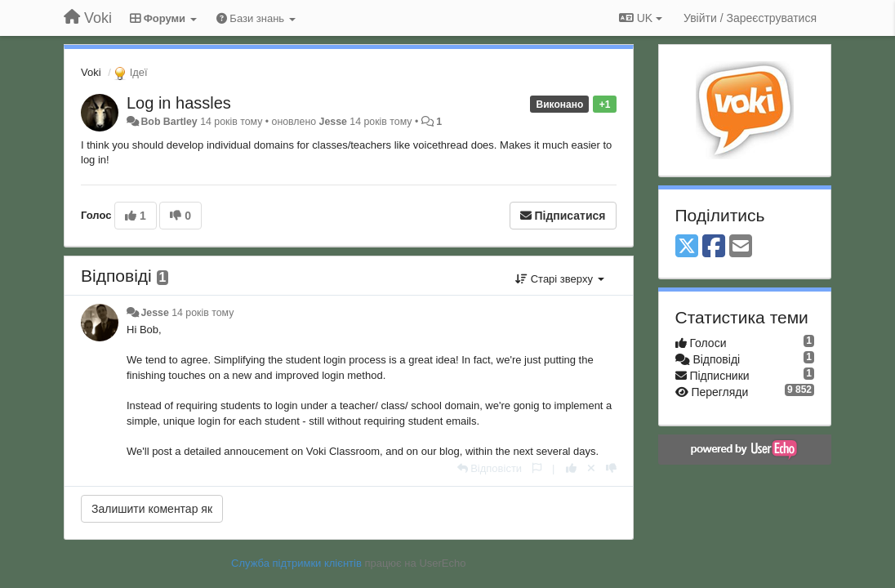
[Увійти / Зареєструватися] (750, 18)
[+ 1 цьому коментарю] (571, 468)
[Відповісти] (490, 468)
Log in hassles (179, 103)
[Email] (741, 247)
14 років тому (203, 313)
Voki (91, 72)
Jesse (333, 122)
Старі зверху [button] (559, 279)
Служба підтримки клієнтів (296, 563)
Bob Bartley (169, 122)
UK (641, 18)
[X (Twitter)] (687, 247)
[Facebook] (714, 247)
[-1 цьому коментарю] (611, 468)
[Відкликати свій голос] (591, 468)
